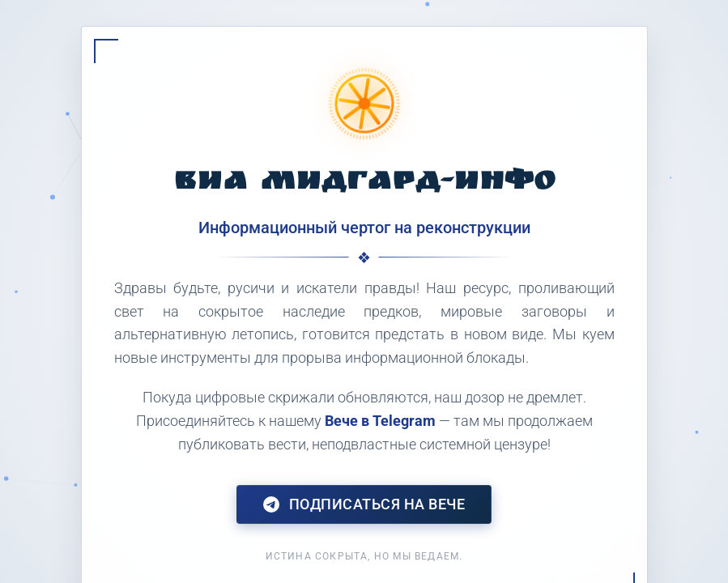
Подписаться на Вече (364, 504)
